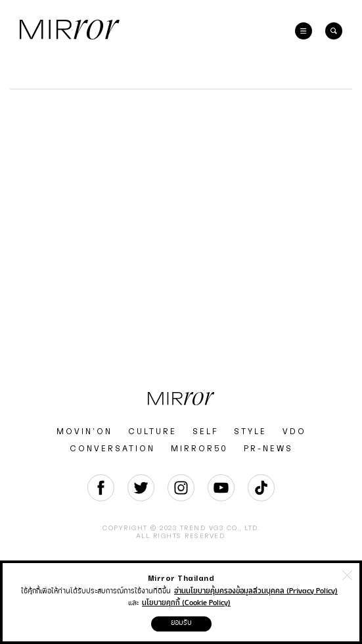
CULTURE (152, 432)
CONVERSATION (112, 449)
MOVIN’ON (84, 432)
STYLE (250, 432)
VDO (294, 432)
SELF (205, 432)
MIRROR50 (199, 449)
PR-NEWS (268, 449)
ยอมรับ (181, 623)
